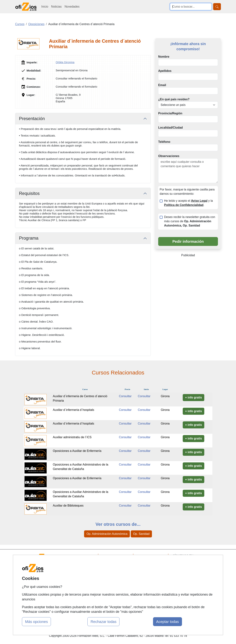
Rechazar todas (103, 622)
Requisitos (29, 193)
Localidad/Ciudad (170, 128)
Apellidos (165, 71)
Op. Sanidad (141, 534)
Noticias (56, 7)
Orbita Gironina (65, 62)
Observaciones (169, 156)
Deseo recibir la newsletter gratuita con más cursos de (190, 221)
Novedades (72, 7)
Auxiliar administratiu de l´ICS (72, 437)
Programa (29, 238)
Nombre (164, 57)
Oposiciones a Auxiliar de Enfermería (77, 451)
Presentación (32, 119)
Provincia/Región (170, 113)
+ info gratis (194, 397)
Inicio (45, 7)
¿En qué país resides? (174, 99)
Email (162, 85)
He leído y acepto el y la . (188, 203)
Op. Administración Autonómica (107, 534)
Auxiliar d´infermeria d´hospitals (74, 410)
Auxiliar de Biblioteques (68, 506)
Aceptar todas (168, 622)
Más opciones (36, 622)
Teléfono (164, 142)
